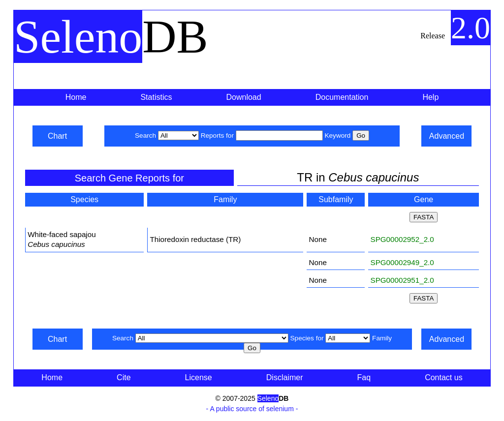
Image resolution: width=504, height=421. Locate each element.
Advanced (447, 136)
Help (430, 97)
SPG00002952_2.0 (402, 239)
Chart (57, 136)
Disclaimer (285, 377)
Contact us (443, 377)
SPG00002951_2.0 (402, 280)
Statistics (156, 97)
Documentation (342, 97)
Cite (124, 377)
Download (244, 97)
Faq (364, 377)
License (199, 377)
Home (76, 97)
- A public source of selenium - (252, 409)
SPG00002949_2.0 (402, 262)
